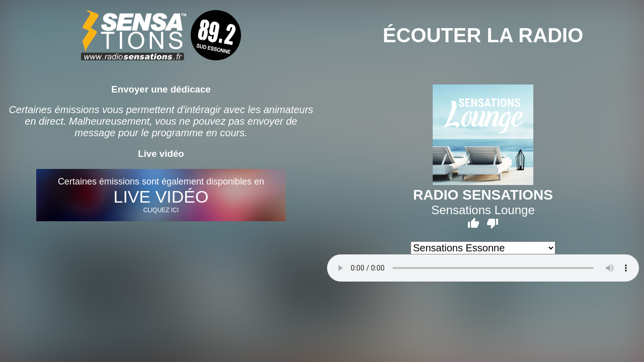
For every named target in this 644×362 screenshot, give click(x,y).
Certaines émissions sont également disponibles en (161, 195)
